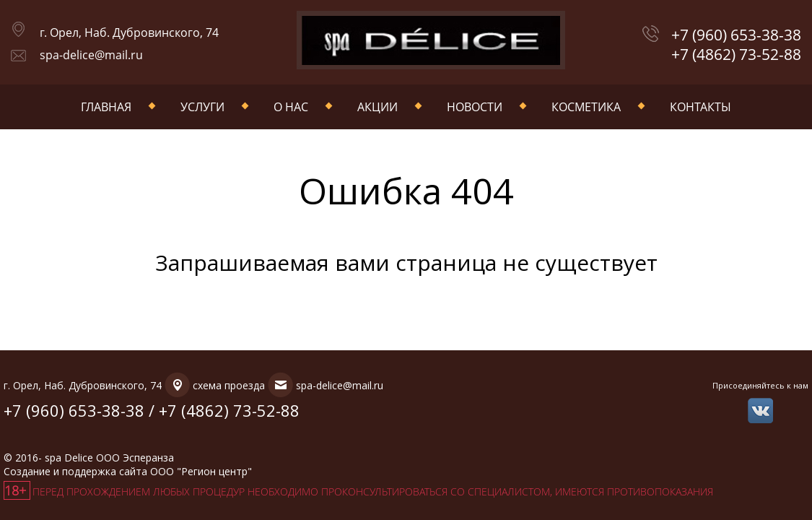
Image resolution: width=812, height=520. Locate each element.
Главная (106, 107)
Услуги (202, 107)
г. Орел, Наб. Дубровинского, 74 (129, 32)
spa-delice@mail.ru (91, 55)
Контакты (700, 107)
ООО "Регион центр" (201, 471)
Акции (377, 107)
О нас (291, 107)
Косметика (586, 107)
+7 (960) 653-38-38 (736, 35)
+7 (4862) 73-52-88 (736, 55)
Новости (475, 107)
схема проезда (229, 385)
